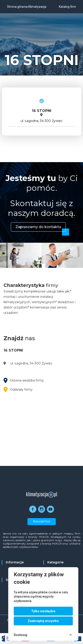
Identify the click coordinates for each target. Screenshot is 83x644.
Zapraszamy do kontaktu (38, 227)
